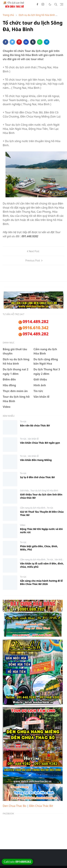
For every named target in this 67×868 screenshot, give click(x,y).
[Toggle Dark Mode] (50, 4)
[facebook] (37, 4)
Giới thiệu (25, 491)
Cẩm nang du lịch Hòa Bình (33, 508)
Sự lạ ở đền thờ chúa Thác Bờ (37, 477)
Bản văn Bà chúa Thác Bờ (35, 425)
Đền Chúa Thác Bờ (41, 806)
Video (23, 525)
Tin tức (23, 422)
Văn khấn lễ (33, 439)
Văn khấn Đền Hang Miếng (36, 460)
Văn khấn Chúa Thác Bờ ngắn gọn (40, 443)
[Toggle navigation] (62, 4)
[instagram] (43, 4)
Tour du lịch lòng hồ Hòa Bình (44, 491)
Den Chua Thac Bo (14, 806)
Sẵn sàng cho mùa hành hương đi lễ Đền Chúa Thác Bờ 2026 (41, 582)
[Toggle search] (56, 4)
